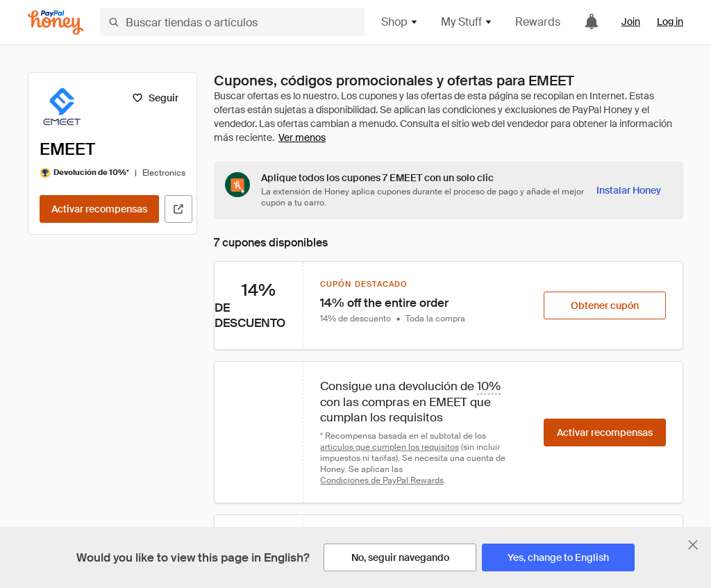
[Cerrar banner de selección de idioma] (693, 545)
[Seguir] (155, 98)
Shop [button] (400, 22)
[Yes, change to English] (558, 557)
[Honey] (56, 23)
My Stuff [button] (467, 22)
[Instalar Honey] (629, 190)
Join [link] (631, 22)
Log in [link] (670, 22)
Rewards (538, 22)
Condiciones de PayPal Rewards (382, 480)
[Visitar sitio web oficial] (178, 209)
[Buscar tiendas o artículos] (232, 22)
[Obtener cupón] (605, 305)
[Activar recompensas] (99, 209)
